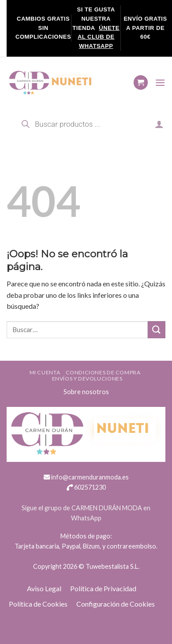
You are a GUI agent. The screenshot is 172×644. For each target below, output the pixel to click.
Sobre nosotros (86, 392)
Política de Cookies (38, 604)
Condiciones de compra (103, 372)
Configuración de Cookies (116, 604)
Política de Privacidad (103, 588)
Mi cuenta (45, 372)
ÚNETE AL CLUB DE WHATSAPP (99, 37)
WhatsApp (86, 518)
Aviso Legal (44, 588)
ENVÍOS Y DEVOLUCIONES (87, 379)
